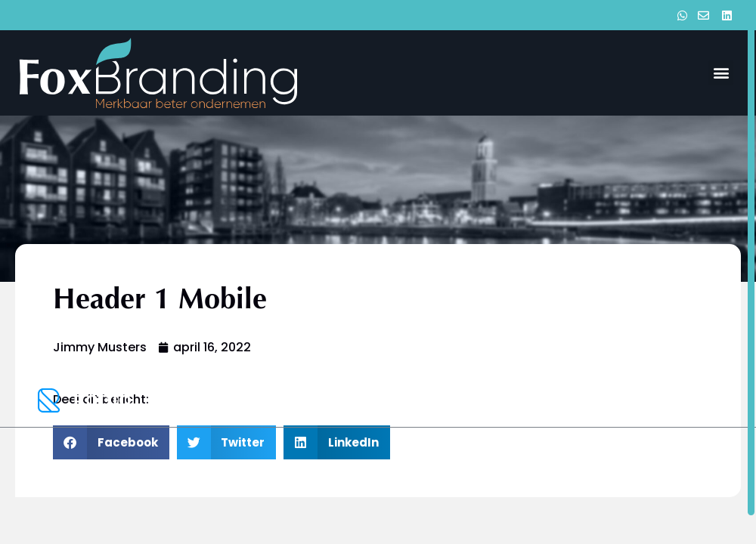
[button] (721, 73)
